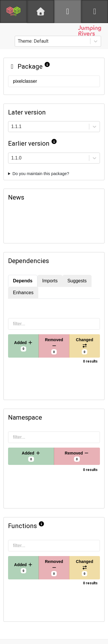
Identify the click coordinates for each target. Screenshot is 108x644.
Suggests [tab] (77, 281)
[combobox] (18, 41)
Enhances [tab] (23, 293)
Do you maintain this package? (41, 174)
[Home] (41, 12)
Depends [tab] (23, 281)
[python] (95, 12)
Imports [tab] (50, 281)
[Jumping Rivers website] (90, 31)
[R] (68, 12)
